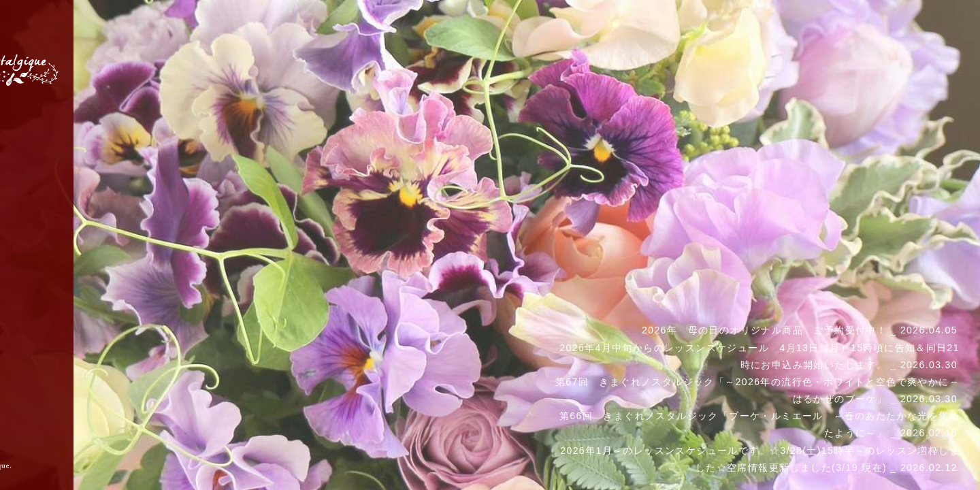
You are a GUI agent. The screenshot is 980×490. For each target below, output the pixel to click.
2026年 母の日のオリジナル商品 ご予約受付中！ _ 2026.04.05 (800, 330)
